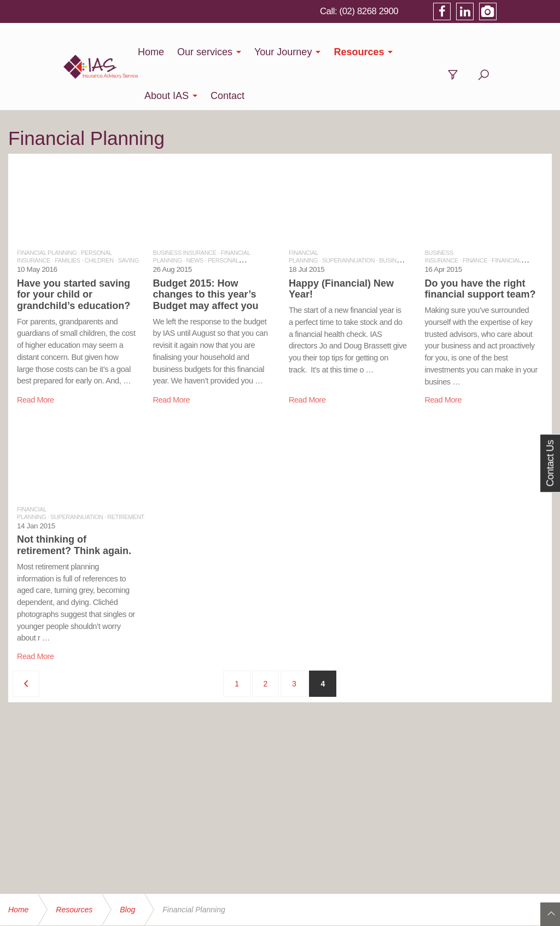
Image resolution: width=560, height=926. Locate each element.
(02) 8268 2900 (422, 11)
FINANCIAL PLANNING (47, 209)
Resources (343, 52)
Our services (189, 52)
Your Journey (267, 52)
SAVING (128, 217)
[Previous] (26, 640)
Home (135, 52)
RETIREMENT (126, 473)
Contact (474, 52)
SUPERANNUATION (348, 217)
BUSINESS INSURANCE (185, 209)
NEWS (195, 217)
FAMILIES (67, 217)
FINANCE (475, 217)
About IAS (413, 52)
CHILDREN (99, 217)
